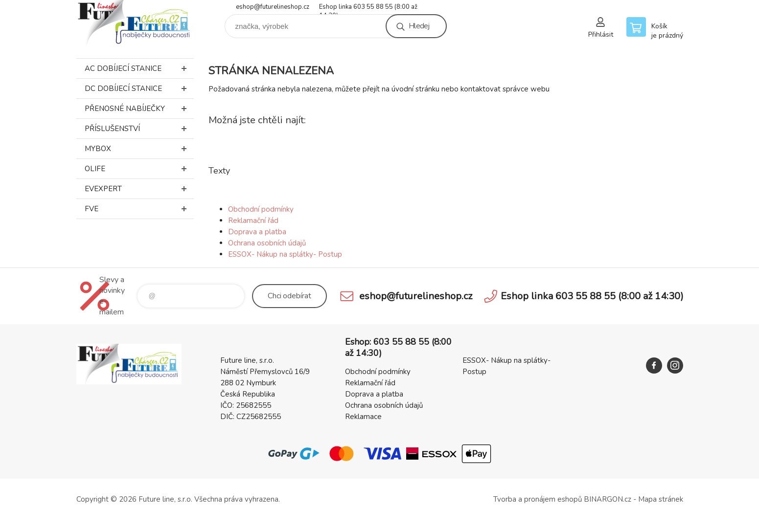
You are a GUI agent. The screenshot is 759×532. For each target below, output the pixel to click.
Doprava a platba (257, 232)
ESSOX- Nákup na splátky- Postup (285, 254)
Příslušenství (139, 129)
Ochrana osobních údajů (267, 243)
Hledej (419, 26)
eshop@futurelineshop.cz (273, 7)
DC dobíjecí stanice (139, 89)
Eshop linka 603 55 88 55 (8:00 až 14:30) (368, 8)
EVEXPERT (139, 189)
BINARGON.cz (608, 499)
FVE (139, 209)
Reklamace (363, 417)
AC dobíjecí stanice (139, 68)
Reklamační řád (253, 221)
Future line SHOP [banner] (135, 23)
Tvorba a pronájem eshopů (538, 499)
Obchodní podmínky (261, 209)
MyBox (139, 149)
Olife (139, 169)
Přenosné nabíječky (139, 109)
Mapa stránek (661, 499)
